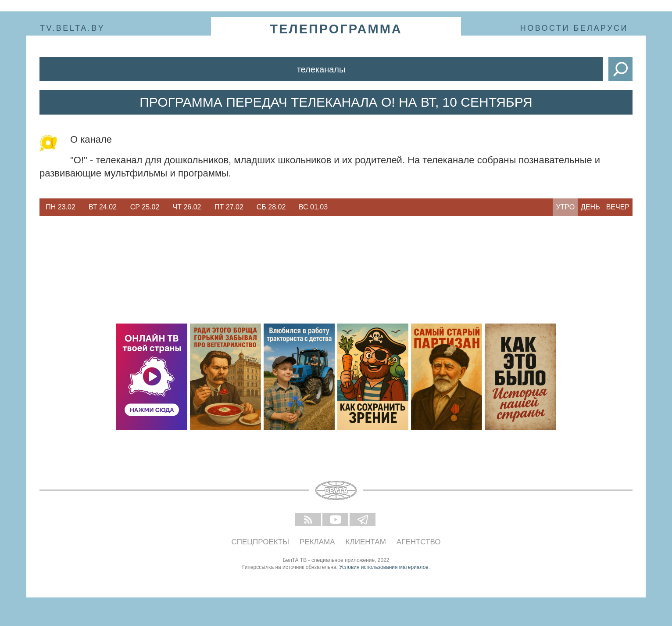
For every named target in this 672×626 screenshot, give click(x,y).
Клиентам (366, 542)
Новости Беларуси (574, 28)
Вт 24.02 (103, 207)
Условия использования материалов (384, 567)
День (590, 207)
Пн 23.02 (61, 207)
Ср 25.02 (145, 207)
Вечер (618, 207)
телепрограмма (336, 29)
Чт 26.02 (187, 207)
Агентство (419, 542)
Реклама (317, 542)
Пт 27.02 (229, 207)
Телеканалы (321, 69)
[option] (61, 207)
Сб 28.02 (271, 207)
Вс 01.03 (313, 207)
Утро (565, 207)
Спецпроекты (261, 542)
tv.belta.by (72, 28)
